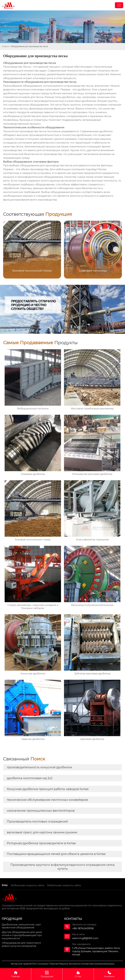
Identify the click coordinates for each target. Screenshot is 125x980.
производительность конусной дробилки (39, 767)
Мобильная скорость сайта (27, 885)
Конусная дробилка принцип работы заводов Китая (48, 789)
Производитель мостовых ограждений (37, 821)
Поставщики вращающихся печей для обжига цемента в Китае (56, 854)
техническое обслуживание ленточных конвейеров (47, 800)
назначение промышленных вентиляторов (41, 811)
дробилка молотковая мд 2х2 (30, 778)
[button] (116, 249)
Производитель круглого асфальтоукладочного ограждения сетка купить (62, 867)
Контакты (109, 974)
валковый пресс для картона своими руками (42, 832)
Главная (5, 46)
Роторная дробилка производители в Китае (41, 843)
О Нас (78, 974)
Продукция (47, 974)
